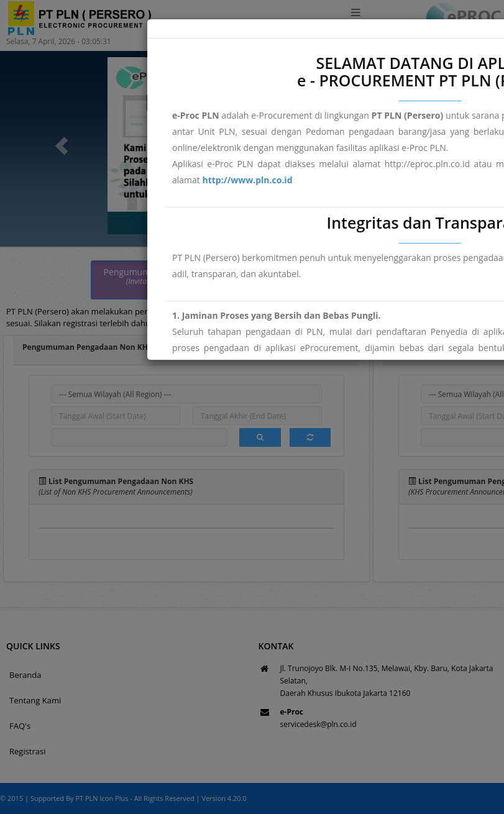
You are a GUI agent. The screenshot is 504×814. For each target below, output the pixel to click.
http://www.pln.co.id (247, 180)
